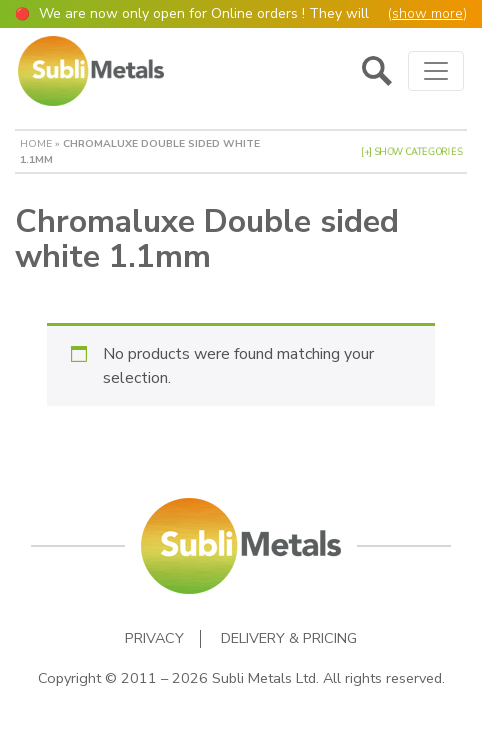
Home (36, 143)
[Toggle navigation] (436, 71)
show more (427, 13)
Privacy (154, 638)
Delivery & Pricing (289, 638)
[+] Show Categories (411, 152)
